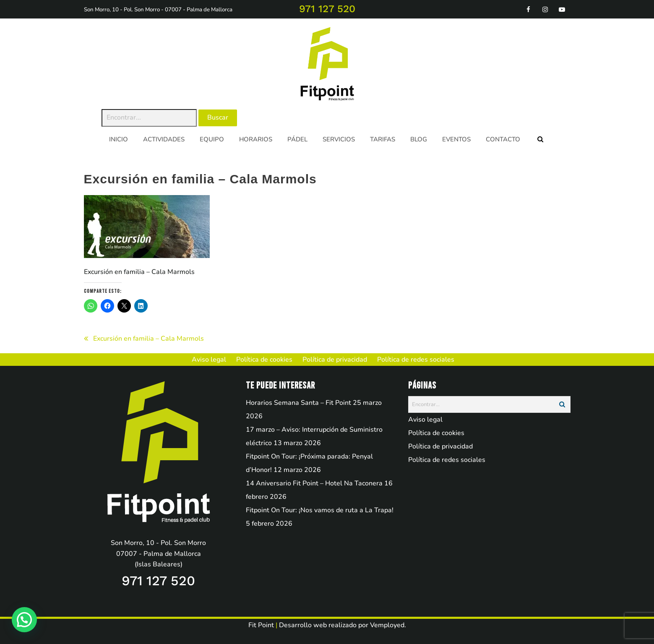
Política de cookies (436, 433)
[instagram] (545, 9)
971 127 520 (327, 9)
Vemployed (387, 625)
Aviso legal (425, 420)
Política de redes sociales (447, 460)
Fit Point (261, 625)
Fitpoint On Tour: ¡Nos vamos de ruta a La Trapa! (320, 510)
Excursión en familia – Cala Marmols (149, 339)
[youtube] (562, 9)
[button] (24, 620)
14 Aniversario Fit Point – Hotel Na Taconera (314, 483)
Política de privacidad (440, 446)
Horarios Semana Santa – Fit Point (298, 403)
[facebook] (529, 9)
